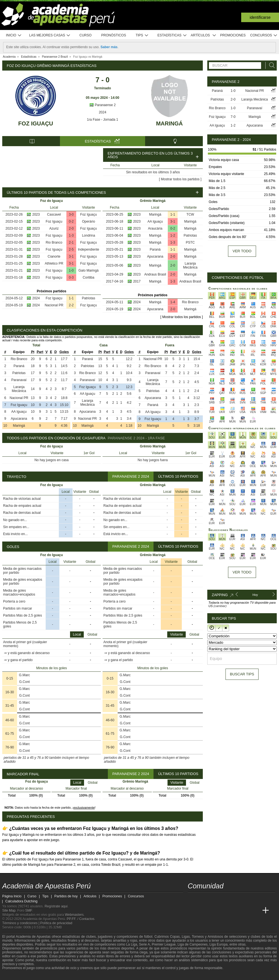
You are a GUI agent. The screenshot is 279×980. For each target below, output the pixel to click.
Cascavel (54, 214)
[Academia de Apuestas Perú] (192, 911)
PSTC (190, 242)
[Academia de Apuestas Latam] (245, 911)
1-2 (173, 235)
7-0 (233, 117)
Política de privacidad (56, 923)
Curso (86, 35)
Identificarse (260, 17)
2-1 (71, 242)
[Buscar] (270, 65)
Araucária (155, 228)
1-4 (173, 302)
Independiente (89, 249)
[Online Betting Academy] (224, 911)
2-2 (71, 305)
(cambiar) (220, 606)
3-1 (71, 256)
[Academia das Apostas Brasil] (213, 911)
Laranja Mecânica (190, 265)
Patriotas (88, 298)
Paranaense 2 (103, 105)
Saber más (109, 47)
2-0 (71, 228)
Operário (89, 221)
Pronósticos (114, 35)
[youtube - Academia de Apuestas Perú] (203, 899)
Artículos (204, 35)
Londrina (89, 235)
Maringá (169, 123)
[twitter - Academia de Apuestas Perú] (192, 899)
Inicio (14, 35)
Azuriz (54, 228)
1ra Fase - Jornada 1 (102, 120)
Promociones (233, 35)
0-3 (71, 277)
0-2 (71, 221)
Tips (142, 35)
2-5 (71, 249)
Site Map (9, 911)
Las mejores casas (50, 35)
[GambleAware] (17, 975)
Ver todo (242, 251)
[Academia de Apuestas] (234, 911)
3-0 (71, 214)
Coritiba (88, 277)
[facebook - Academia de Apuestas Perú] (213, 899)
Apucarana (155, 256)
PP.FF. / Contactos (81, 919)
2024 (103, 112)
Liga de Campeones (193, 944)
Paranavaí (19, 380)
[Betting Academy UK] (255, 911)
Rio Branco (54, 242)
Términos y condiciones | (21, 923)
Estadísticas (172, 35)
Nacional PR (54, 305)
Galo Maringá (89, 270)
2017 (137, 281)
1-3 (71, 235)
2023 (36, 214)
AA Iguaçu (155, 221)
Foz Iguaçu (36, 123)
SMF (29, 911)
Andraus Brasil (155, 274)
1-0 (71, 270)
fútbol (148, 937)
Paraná (155, 249)
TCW (190, 214)
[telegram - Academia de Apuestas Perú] (224, 899)
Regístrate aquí (56, 906)
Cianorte (54, 256)
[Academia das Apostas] (203, 911)
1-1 (71, 298)
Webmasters (74, 915)
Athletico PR (54, 263)
